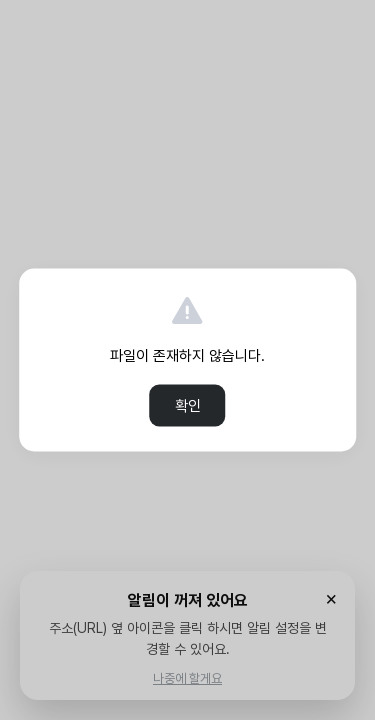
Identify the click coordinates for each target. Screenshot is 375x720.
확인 (188, 406)
